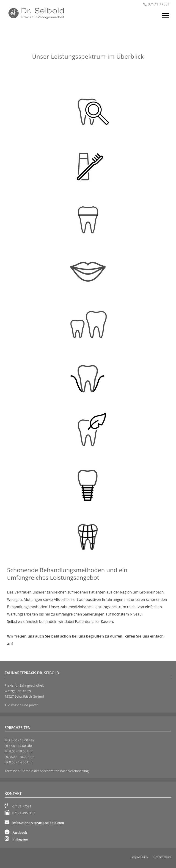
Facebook (16, 833)
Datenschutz (162, 857)
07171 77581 (159, 4)
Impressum (140, 857)
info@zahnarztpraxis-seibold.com (34, 823)
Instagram (16, 839)
